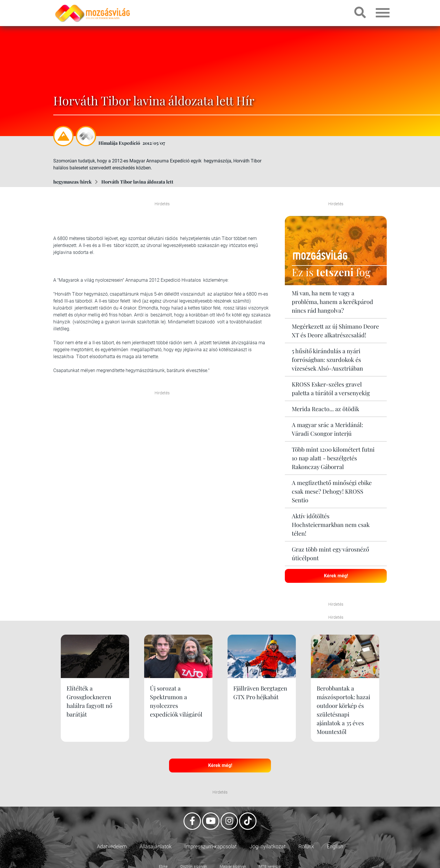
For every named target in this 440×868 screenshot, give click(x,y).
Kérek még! (336, 576)
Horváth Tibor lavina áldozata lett (137, 182)
